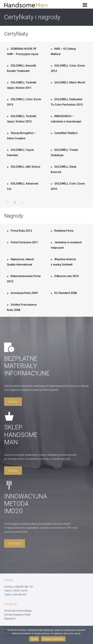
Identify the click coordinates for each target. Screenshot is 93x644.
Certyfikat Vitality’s (66, 133)
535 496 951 (20, 595)
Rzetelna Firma (64, 231)
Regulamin (10, 619)
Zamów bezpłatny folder (17, 615)
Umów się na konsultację (18, 611)
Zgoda (34, 639)
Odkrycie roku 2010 (67, 276)
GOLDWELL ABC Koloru (25, 167)
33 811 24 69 (20, 591)
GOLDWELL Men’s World (70, 82)
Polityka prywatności (53, 639)
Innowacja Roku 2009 (24, 293)
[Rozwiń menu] (85, 4)
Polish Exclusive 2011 (24, 242)
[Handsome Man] (28, 5)
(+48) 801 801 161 (24, 587)
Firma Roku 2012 (21, 231)
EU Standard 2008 (66, 293)
